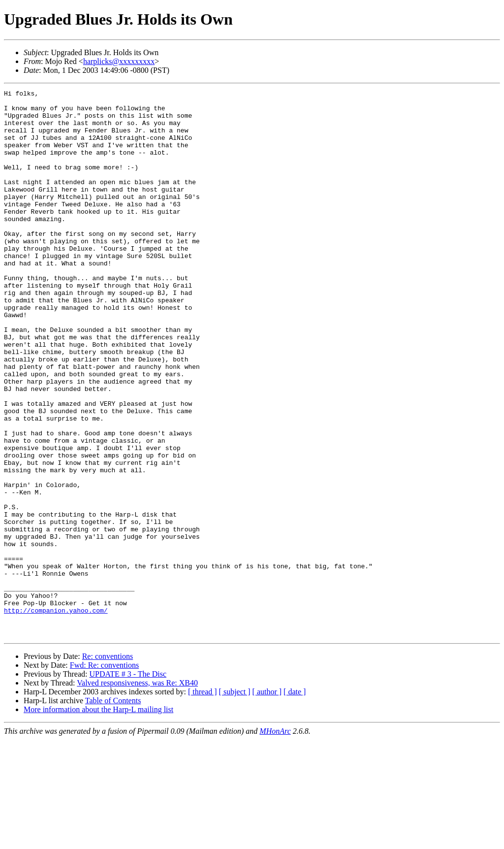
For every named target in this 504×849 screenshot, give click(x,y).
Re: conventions (108, 766)
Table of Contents (113, 810)
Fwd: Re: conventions (104, 774)
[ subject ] (235, 801)
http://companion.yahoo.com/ (56, 715)
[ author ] (267, 801)
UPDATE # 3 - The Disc (128, 783)
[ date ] (295, 801)
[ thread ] (203, 801)
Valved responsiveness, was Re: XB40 (137, 792)
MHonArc (275, 840)
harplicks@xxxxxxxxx (119, 61)
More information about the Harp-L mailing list (98, 819)
